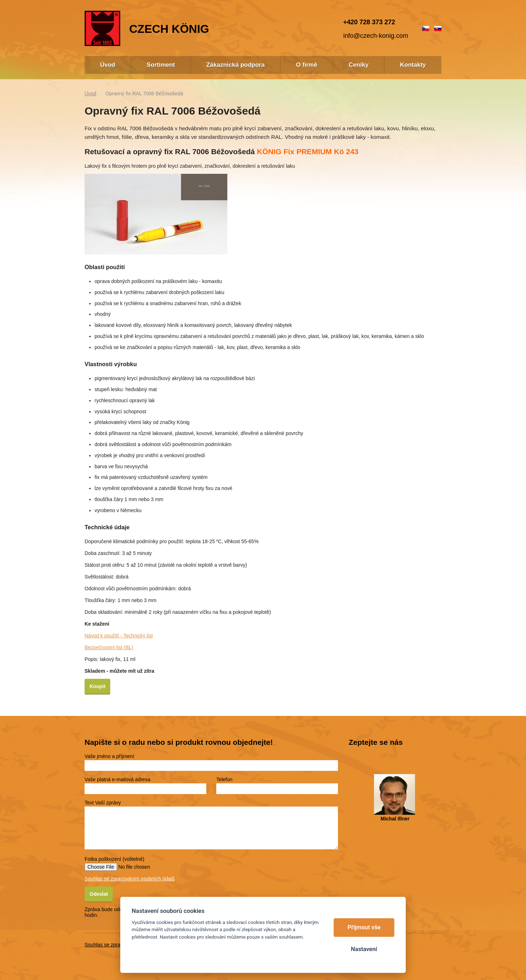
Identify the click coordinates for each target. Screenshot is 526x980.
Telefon (224, 779)
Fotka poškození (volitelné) (114, 859)
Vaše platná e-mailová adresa (117, 779)
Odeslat (99, 894)
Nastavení (364, 949)
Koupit (97, 686)
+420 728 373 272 (369, 22)
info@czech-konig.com (376, 36)
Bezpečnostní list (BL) (109, 647)
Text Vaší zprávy (103, 803)
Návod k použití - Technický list (119, 636)
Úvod (90, 94)
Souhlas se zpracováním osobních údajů (130, 879)
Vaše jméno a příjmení (109, 756)
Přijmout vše (364, 927)
